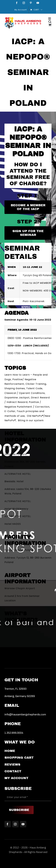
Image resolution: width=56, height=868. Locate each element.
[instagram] (15, 824)
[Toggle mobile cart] (50, 25)
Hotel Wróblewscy (16, 509)
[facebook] (8, 824)
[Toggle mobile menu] (50, 19)
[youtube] (23, 824)
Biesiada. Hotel (14, 481)
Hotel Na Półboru (16, 454)
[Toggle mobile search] (50, 22)
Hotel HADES (13, 524)
